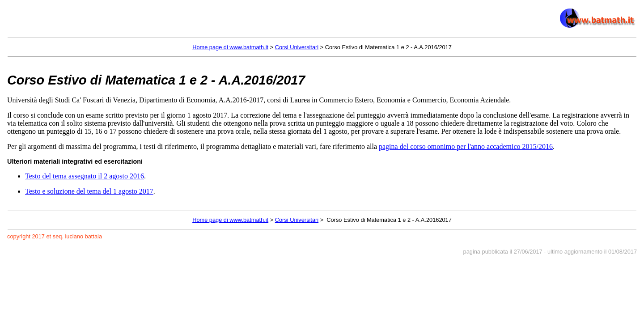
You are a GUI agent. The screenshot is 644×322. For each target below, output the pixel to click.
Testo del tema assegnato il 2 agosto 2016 (85, 176)
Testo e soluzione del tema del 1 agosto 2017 (89, 191)
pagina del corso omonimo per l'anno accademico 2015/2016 (466, 146)
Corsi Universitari (297, 47)
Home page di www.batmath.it (230, 47)
